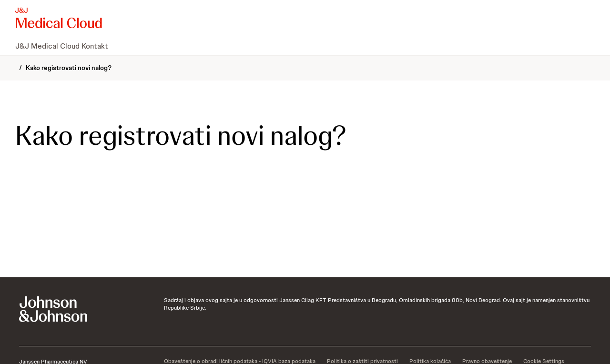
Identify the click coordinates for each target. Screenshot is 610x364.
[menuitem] (66, 46)
